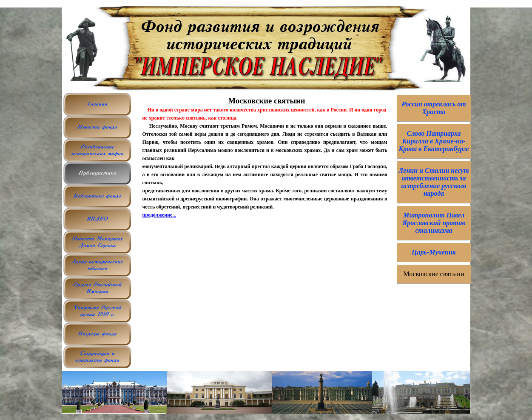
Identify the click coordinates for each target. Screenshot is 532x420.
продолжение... (159, 215)
